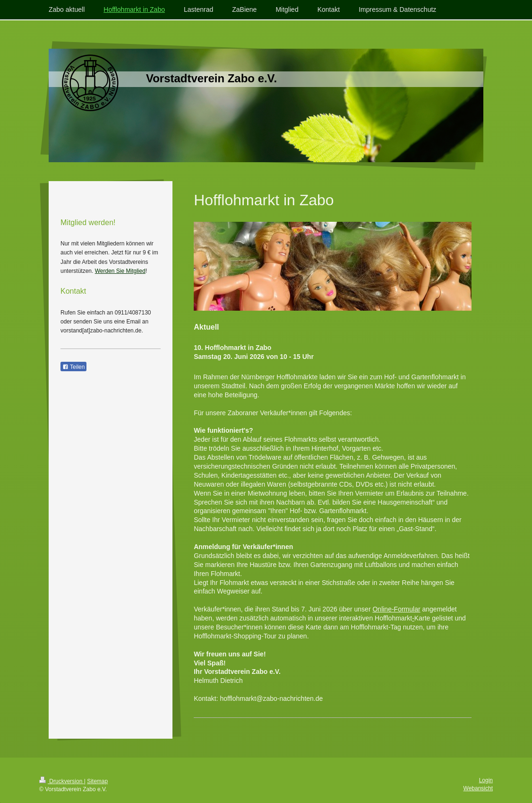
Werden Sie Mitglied (120, 271)
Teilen (73, 367)
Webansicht (478, 788)
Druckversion (62, 781)
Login (486, 780)
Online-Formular (396, 609)
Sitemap (97, 781)
